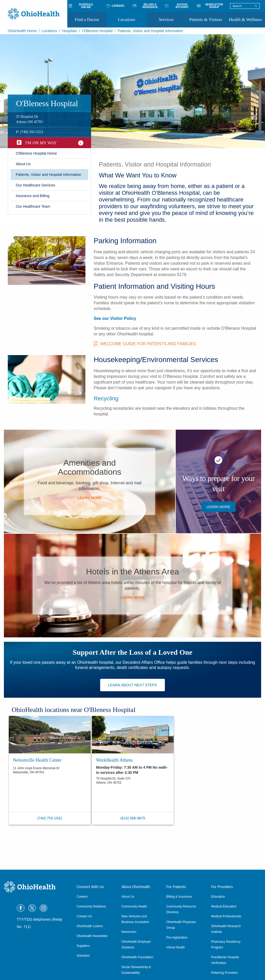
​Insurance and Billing (33, 196)
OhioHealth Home (22, 31)
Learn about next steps (133, 685)
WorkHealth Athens (114, 760)
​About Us (23, 164)
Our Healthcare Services (36, 185)
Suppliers (83, 946)
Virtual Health (176, 947)
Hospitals (70, 31)
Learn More (219, 507)
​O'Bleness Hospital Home (36, 153)
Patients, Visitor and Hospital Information (49, 175)
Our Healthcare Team (33, 206)
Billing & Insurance (179, 897)
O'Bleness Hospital (97, 31)
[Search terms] (245, 6)
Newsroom (129, 932)
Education (218, 897)
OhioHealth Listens (90, 926)
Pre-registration (177, 938)
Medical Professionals (226, 916)
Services (166, 20)
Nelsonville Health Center (37, 760)
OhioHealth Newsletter (92, 936)
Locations (126, 20)
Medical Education (224, 906)
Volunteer (83, 956)
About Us (128, 897)
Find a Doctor (87, 20)
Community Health (134, 906)
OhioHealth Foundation (137, 957)
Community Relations (91, 906)
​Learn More (90, 498)
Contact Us (84, 916)
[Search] (256, 6)
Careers (82, 897)
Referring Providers (224, 973)
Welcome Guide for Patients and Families (148, 344)
